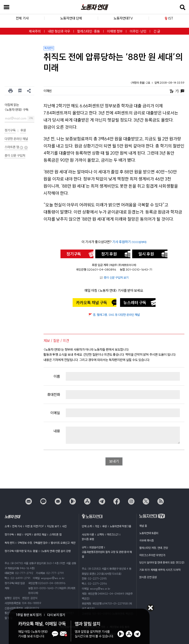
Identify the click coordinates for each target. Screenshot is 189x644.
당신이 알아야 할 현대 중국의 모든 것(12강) (162, 562)
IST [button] (169, 18)
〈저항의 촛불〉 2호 (141, 83)
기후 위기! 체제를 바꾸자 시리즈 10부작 (160, 570)
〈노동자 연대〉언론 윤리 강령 (56, 551)
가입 (97, 526)
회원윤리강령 (96, 547)
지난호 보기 (53, 526)
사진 (64, 526)
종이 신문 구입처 (15, 155)
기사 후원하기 (129, 242)
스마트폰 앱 (16, 147)
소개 (7, 526)
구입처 (28, 534)
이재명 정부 (115, 31)
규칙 (84, 547)
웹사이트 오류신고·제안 (63, 543)
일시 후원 (146, 254)
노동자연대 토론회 (149, 533)
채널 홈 (143, 526)
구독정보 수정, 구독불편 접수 (33, 543)
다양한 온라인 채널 (16, 139)
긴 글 (157, 31)
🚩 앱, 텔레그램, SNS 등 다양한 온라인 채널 (114, 315)
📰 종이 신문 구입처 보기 (114, 278)
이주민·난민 (138, 31)
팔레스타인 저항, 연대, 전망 (154, 548)
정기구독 (10, 130)
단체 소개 (87, 526)
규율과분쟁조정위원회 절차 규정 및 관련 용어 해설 (107, 554)
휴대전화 (54, 394)
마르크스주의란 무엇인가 (152, 555)
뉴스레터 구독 (135, 303)
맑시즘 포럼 (88, 539)
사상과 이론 (88, 534)
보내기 (114, 461)
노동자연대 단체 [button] (71, 18)
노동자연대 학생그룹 (120, 526)
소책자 (100, 534)
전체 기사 (17, 526)
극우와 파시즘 (147, 540)
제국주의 (35, 31)
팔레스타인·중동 (89, 31)
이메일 (55, 413)
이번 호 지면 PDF (34, 526)
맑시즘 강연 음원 (148, 577)
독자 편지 (10, 543)
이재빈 (48, 91)
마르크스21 (113, 534)
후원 (23, 130)
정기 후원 (109, 254)
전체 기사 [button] (22, 18)
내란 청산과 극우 (59, 31)
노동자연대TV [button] (123, 18)
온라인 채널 (40, 534)
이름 (57, 376)
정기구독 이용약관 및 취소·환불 (21, 551)
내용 (57, 431)
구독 (31, 118)
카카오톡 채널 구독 (92, 303)
